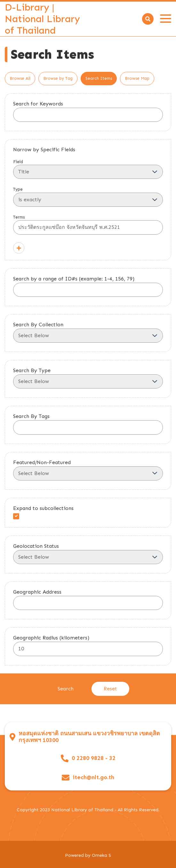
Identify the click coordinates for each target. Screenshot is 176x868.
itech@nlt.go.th (93, 777)
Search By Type (32, 370)
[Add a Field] (19, 248)
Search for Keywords (38, 104)
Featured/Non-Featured (42, 462)
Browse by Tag (58, 78)
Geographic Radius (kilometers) (51, 638)
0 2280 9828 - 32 (94, 758)
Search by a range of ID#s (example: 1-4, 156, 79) (74, 279)
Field (88, 169)
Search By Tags (31, 416)
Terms (88, 225)
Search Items (99, 78)
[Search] (148, 19)
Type (88, 197)
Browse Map (137, 78)
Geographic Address (37, 592)
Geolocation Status (36, 546)
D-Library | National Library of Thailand (42, 19)
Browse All (20, 78)
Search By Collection (38, 325)
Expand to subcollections (43, 508)
